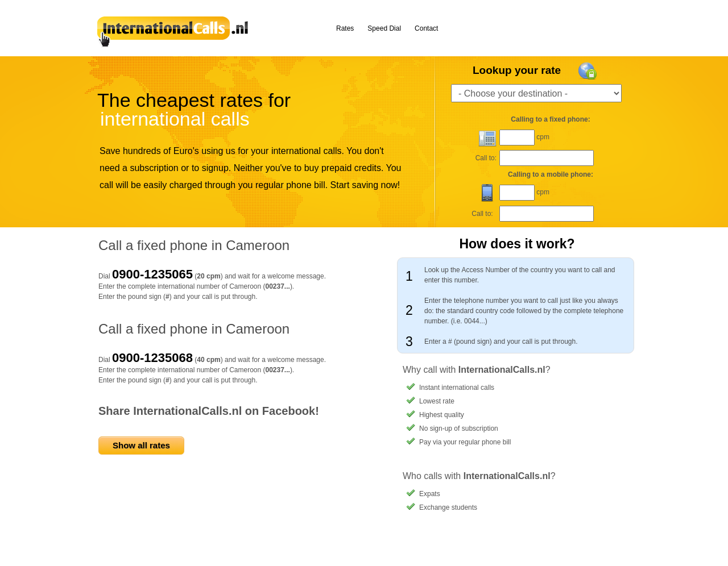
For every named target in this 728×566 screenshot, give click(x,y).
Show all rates (141, 445)
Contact (426, 28)
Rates (345, 28)
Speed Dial (384, 28)
